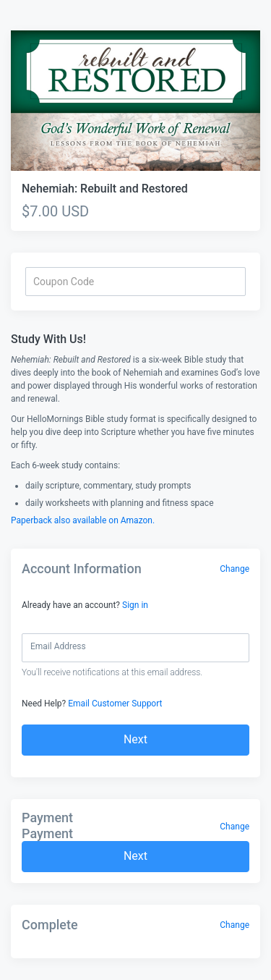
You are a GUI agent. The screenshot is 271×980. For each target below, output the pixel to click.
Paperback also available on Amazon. (83, 520)
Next (135, 739)
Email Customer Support (115, 704)
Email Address (58, 646)
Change (235, 569)
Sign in (135, 605)
